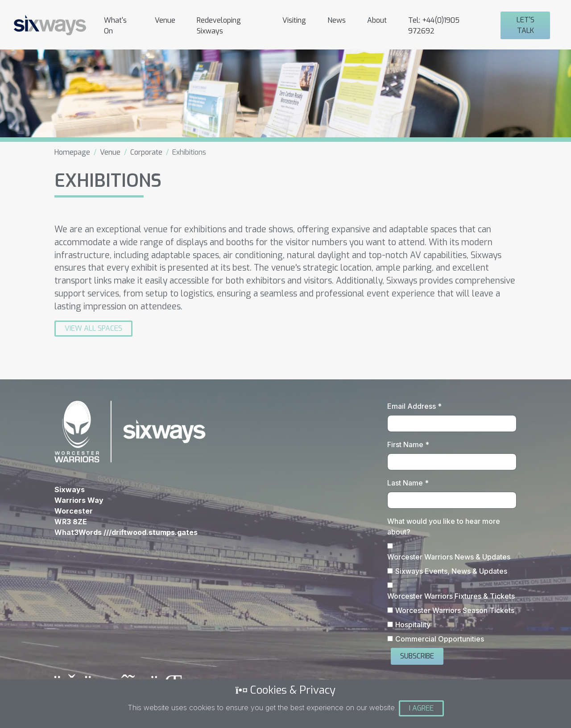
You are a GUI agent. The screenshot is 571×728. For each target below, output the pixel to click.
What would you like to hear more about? (444, 526)
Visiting (294, 20)
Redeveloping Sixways (219, 26)
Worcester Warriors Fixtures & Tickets (451, 596)
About (377, 20)
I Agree (421, 708)
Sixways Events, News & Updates (451, 571)
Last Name (408, 483)
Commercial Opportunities (440, 639)
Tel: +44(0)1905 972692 (434, 26)
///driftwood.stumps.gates (151, 532)
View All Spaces (93, 328)
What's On (115, 26)
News (337, 20)
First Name (408, 444)
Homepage (72, 152)
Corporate (146, 152)
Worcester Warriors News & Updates (449, 557)
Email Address (414, 406)
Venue (165, 20)
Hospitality (413, 625)
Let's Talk (525, 25)
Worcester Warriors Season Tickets (455, 610)
